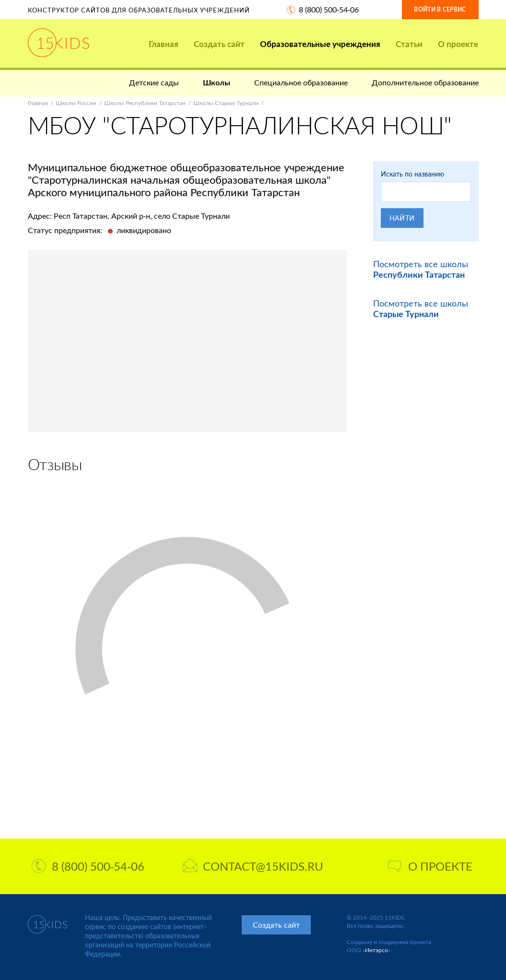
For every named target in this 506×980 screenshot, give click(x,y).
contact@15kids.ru (253, 866)
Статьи (409, 44)
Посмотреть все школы (421, 269)
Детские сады (154, 82)
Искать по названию (412, 174)
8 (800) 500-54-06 (329, 9)
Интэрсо (377, 950)
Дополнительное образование (425, 82)
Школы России (76, 103)
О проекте (458, 44)
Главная (164, 44)
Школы (217, 82)
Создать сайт (219, 44)
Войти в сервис (440, 9)
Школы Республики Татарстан (145, 103)
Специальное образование (301, 82)
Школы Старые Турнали (226, 103)
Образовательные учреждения (320, 44)
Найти (402, 218)
